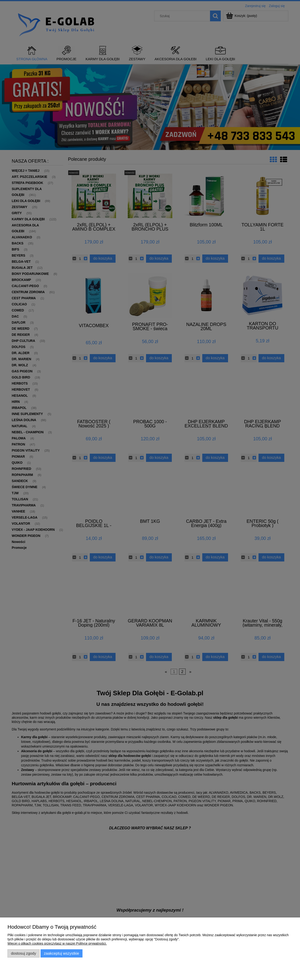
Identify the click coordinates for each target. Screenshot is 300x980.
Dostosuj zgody (24, 953)
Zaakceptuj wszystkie (61, 953)
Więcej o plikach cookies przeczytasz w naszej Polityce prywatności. (57, 943)
